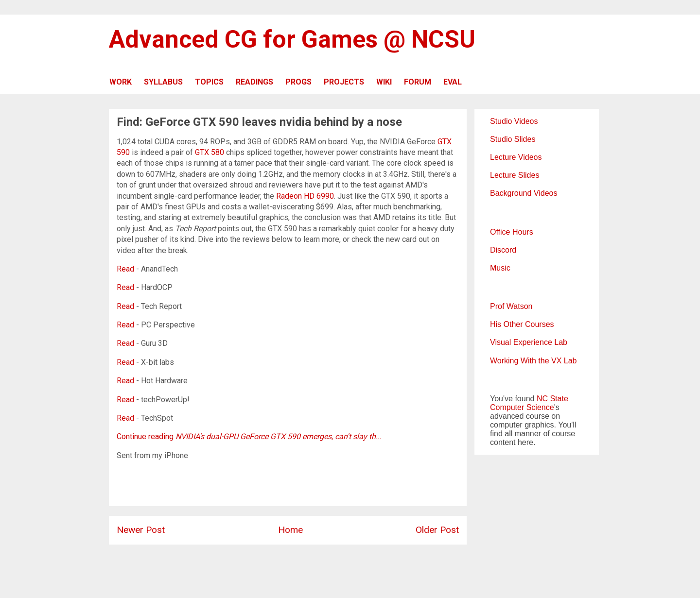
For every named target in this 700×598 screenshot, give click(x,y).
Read (125, 269)
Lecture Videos (516, 157)
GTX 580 (210, 152)
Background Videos (524, 193)
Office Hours (512, 232)
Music (500, 268)
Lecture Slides (515, 175)
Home (290, 530)
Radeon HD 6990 (305, 196)
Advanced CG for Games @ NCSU (292, 39)
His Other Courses (522, 324)
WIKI (384, 82)
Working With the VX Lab (533, 361)
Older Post (437, 530)
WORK (121, 82)
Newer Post (141, 530)
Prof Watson (511, 306)
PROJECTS (344, 82)
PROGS (298, 82)
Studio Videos (514, 121)
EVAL (453, 82)
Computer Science (522, 407)
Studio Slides (513, 139)
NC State (552, 399)
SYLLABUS (163, 82)
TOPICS (209, 82)
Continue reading (249, 436)
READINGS (254, 82)
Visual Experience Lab (529, 342)
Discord (503, 250)
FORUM (418, 82)
